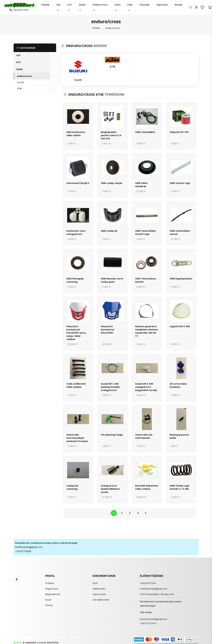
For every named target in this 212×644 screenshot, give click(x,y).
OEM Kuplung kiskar (181, 279)
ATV (70, 7)
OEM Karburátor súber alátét (76, 134)
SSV (58, 7)
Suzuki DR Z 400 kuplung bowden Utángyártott (110, 387)
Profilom (50, 583)
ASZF (95, 583)
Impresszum (99, 594)
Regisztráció (52, 589)
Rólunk (179, 5)
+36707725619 (23, 551)
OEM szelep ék (109, 231)
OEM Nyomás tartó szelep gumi (112, 280)
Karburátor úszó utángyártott (76, 232)
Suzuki (21, 82)
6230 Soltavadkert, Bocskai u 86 (157, 594)
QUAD (82, 7)
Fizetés (49, 605)
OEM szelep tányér (112, 183)
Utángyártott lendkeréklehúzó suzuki (110, 489)
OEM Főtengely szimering (75, 280)
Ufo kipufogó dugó (112, 435)
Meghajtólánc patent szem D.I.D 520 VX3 (111, 135)
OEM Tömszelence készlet (146, 280)
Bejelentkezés (53, 594)
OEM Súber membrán (141, 185)
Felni (130, 7)
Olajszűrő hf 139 (179, 132)
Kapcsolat (162, 5)
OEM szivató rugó (180, 183)
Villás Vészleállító (145, 132)
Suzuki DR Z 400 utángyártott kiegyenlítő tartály (146, 387)
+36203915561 (19, 10)
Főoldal (45, 5)
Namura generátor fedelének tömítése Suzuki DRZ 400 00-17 (147, 331)
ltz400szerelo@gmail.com (29, 547)
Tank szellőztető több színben (76, 385)
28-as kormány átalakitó (178, 385)
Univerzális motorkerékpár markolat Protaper (77, 438)
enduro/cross (100, 7)
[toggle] (53, 55)
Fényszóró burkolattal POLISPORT (107, 329)
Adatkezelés (99, 589)
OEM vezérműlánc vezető (180, 232)
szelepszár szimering (73, 487)
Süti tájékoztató (101, 600)
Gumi (117, 7)
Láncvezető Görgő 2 (78, 183)
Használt (145, 5)
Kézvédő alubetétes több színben (147, 487)
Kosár (48, 600)
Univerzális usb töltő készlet (144, 436)
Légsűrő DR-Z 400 (180, 326)
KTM (19, 89)
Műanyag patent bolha (179, 436)
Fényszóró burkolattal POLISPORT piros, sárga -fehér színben (76, 333)
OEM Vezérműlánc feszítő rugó (146, 232)
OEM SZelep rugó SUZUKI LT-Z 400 (179, 487)
